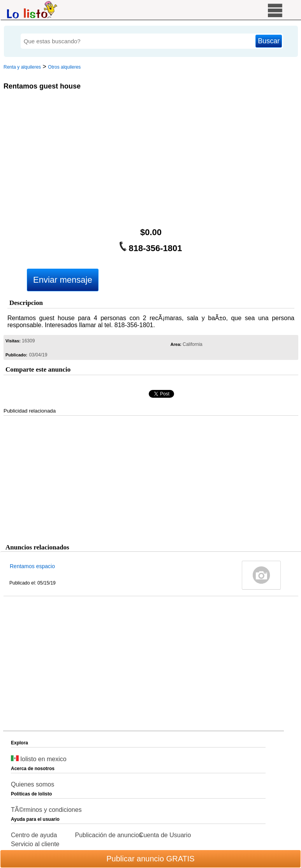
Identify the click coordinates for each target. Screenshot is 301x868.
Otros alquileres (64, 67)
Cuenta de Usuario (165, 835)
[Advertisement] (150, 161)
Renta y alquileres (22, 67)
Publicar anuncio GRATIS (150, 859)
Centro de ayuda (34, 835)
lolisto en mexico (39, 759)
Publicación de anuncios (108, 835)
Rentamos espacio (32, 566)
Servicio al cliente (35, 844)
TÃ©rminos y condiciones (46, 810)
